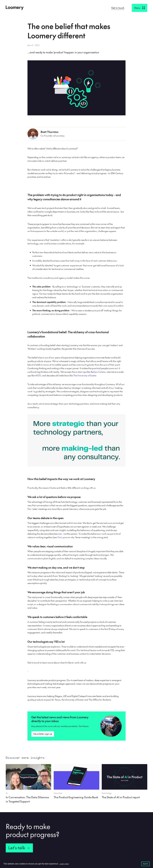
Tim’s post (62, 537)
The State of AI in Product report (121, 797)
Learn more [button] (64, 864)
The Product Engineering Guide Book (76, 797)
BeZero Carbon (98, 372)
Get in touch (118, 8)
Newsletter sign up (43, 734)
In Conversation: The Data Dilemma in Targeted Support (27, 799)
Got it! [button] (145, 864)
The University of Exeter (85, 375)
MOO (38, 375)
